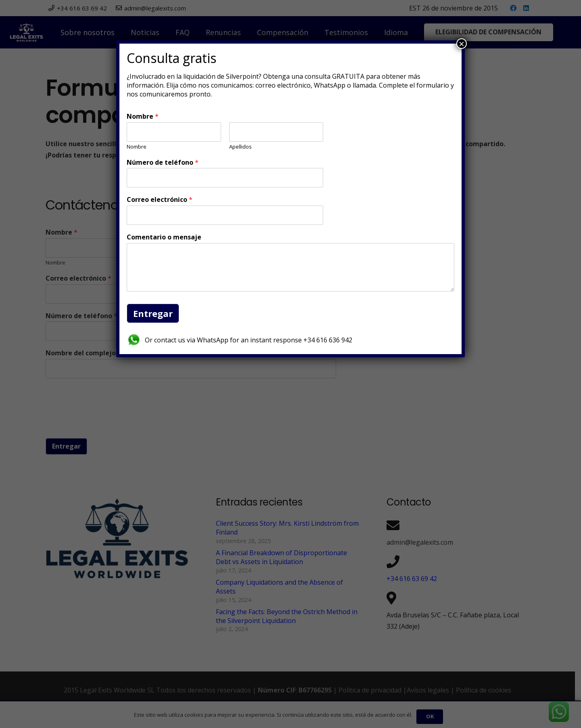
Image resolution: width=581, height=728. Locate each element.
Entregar (153, 313)
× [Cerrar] (462, 44)
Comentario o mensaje (164, 237)
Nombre (143, 116)
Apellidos (240, 147)
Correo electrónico (160, 200)
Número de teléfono (163, 163)
